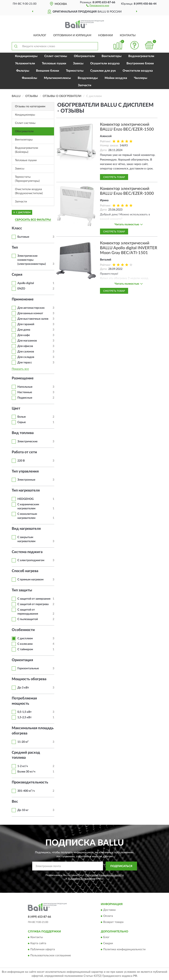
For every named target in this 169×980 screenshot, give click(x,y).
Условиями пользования (82, 879)
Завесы (78, 63)
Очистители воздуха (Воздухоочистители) (29, 191)
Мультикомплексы (57, 78)
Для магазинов (27, 341)
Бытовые (23, 237)
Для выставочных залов (33, 319)
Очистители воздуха (138, 71)
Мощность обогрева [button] (29, 679)
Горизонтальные (28, 668)
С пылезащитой (28, 619)
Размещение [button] (23, 378)
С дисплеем (25, 638)
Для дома (24, 330)
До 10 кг (23, 810)
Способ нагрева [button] (25, 571)
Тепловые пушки (54, 63)
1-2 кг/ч (23, 766)
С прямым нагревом (30, 580)
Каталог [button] (40, 35)
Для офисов (25, 346)
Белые (22, 417)
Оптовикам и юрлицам (72, 35)
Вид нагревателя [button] (26, 529)
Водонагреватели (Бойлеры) (27, 150)
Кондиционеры (26, 56)
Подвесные (25, 398)
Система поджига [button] (27, 552)
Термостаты (75, 71)
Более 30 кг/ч (26, 772)
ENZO (21, 289)
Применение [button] (23, 299)
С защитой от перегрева (33, 604)
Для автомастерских (31, 308)
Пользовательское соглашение (51, 956)
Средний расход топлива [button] (26, 755)
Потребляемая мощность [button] (24, 701)
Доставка (109, 910)
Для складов (26, 357)
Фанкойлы (29, 78)
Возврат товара (113, 922)
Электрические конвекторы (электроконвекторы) (32, 260)
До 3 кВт (23, 688)
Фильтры (23, 71)
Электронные (26, 480)
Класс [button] (17, 228)
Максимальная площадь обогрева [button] (33, 731)
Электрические (27, 442)
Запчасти (85, 85)
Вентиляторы (112, 56)
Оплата (108, 916)
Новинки (106, 35)
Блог (106, 937)
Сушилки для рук (103, 71)
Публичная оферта (43, 950)
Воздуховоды (88, 78)
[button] (98, 5)
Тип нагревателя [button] (26, 491)
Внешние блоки (48, 71)
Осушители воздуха (105, 63)
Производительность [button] (30, 782)
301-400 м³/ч (26, 791)
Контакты (128, 35)
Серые (22, 422)
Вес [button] (15, 802)
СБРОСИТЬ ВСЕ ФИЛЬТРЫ (33, 220)
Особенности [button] (23, 630)
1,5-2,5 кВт (24, 717)
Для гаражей (26, 324)
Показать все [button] (20, 369)
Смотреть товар (114, 177)
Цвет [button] (16, 409)
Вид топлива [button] (23, 433)
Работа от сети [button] (24, 452)
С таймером (25, 649)
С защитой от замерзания (34, 599)
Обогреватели (84, 56)
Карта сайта (38, 944)
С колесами (25, 644)
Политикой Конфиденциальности (104, 875)
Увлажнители (25, 63)
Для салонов (26, 352)
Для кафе (24, 335)
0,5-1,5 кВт (24, 712)
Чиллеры (141, 78)
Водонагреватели (141, 56)
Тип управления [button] (25, 471)
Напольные (25, 387)
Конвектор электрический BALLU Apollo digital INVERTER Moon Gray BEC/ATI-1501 (129, 248)
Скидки (108, 944)
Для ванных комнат (30, 313)
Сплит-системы (56, 56)
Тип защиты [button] (22, 590)
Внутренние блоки (140, 63)
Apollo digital (26, 283)
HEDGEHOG (26, 499)
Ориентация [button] (22, 660)
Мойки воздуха (116, 78)
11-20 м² (23, 742)
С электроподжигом (31, 560)
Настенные (25, 392)
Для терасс (25, 363)
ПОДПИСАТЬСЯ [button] (121, 866)
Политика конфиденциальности (124, 950)
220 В (21, 461)
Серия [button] (17, 275)
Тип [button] (15, 248)
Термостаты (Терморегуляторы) (27, 179)
